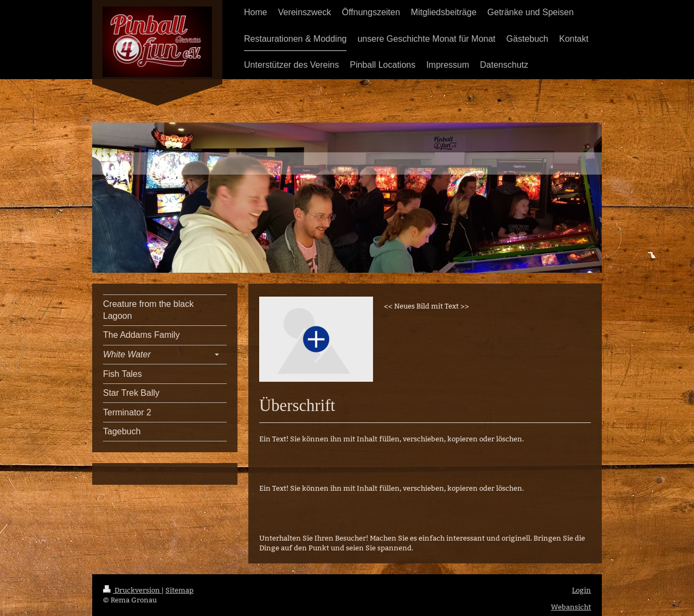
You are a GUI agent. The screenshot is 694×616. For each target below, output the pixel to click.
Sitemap (179, 590)
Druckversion (132, 590)
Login (581, 590)
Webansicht (571, 607)
